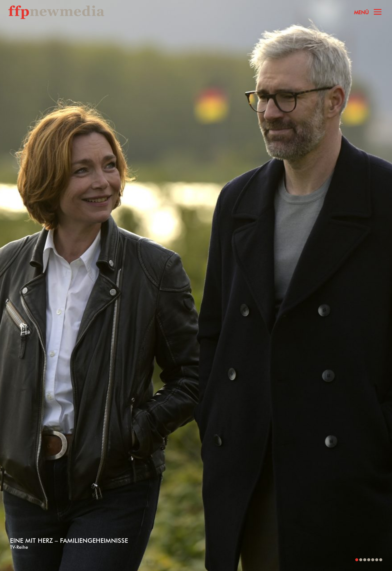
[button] (357, 560)
